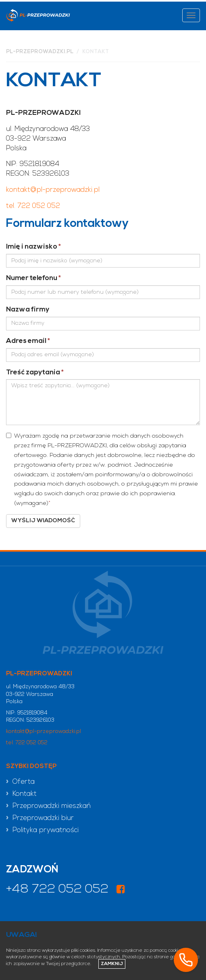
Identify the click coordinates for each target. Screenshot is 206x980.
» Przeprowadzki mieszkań (48, 806)
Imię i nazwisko (33, 247)
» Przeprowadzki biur (40, 818)
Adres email (28, 341)
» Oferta (20, 782)
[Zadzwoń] (186, 960)
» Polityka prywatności (42, 830)
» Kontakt (21, 794)
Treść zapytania (35, 373)
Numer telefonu (33, 278)
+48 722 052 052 (57, 890)
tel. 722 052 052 (33, 206)
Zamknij (112, 964)
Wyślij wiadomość (43, 521)
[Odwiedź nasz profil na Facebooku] (121, 890)
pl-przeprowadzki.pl (40, 52)
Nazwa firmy (28, 310)
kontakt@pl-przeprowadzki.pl (53, 190)
